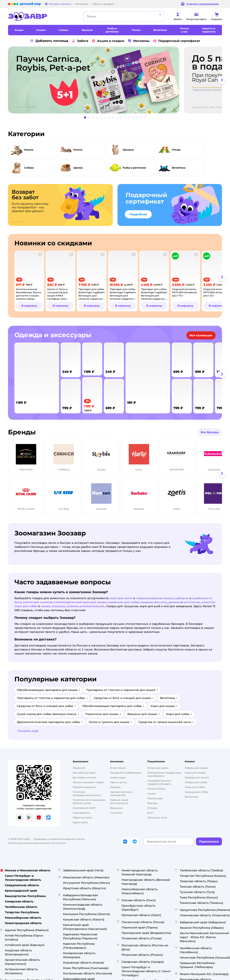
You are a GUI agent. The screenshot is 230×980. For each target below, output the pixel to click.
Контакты (116, 813)
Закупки (115, 787)
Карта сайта (80, 822)
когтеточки (192, 602)
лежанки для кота (154, 602)
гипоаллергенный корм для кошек (80, 602)
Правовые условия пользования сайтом (59, 839)
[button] (222, 80)
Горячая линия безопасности (119, 801)
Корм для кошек (195, 773)
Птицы (176, 150)
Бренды (152, 803)
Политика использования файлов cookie (89, 801)
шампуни (182, 598)
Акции (151, 793)
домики (174, 602)
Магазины (139, 41)
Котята (78, 150)
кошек (46, 606)
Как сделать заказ (84, 773)
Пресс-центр (118, 782)
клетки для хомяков (38, 602)
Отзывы (152, 808)
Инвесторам (118, 777)
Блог (150, 813)
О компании (118, 768)
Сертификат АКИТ (84, 808)
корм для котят (121, 598)
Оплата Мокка (156, 789)
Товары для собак (196, 782)
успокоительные (92, 606)
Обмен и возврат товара (88, 782)
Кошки (29, 150)
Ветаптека (179, 168)
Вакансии (116, 808)
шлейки (72, 606)
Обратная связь (83, 818)
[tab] (95, 80)
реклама (172, 50)
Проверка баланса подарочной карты (159, 782)
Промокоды (155, 798)
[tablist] (115, 80)
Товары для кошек (196, 768)
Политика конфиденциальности (87, 793)
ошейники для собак (123, 602)
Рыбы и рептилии (134, 168)
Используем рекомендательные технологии (37, 843)
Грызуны (128, 150)
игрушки (58, 606)
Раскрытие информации (126, 773)
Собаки (29, 168)
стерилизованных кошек (155, 598)
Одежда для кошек (197, 777)
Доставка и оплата (84, 777)
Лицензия (79, 768)
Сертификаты (81, 813)
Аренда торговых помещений (121, 793)
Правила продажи (84, 787)
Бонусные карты (158, 768)
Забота (80, 41)
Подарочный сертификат (176, 41)
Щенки (78, 168)
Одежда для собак (196, 792)
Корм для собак (195, 787)
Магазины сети (157, 818)
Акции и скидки (108, 41)
